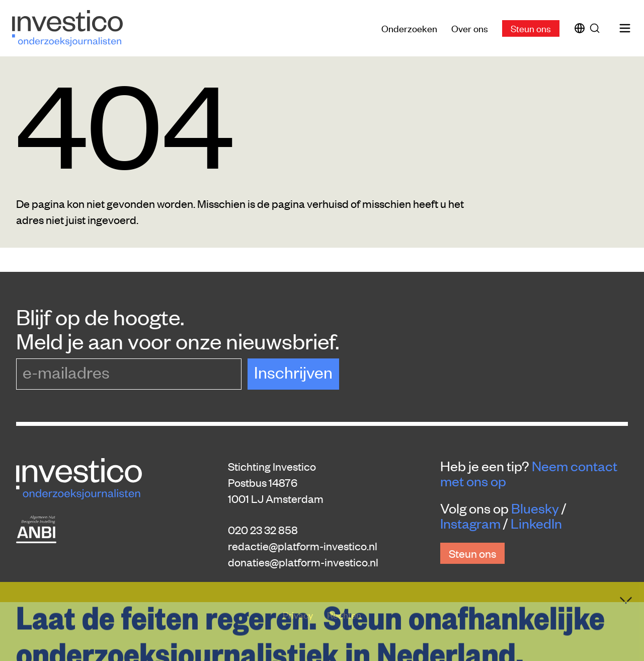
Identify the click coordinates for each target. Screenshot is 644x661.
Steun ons (531, 28)
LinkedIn (536, 523)
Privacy (299, 614)
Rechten (344, 614)
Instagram (470, 523)
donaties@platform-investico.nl (303, 562)
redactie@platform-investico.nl (303, 546)
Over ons (470, 28)
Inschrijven (293, 372)
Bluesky (535, 508)
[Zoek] (597, 28)
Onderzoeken (409, 28)
